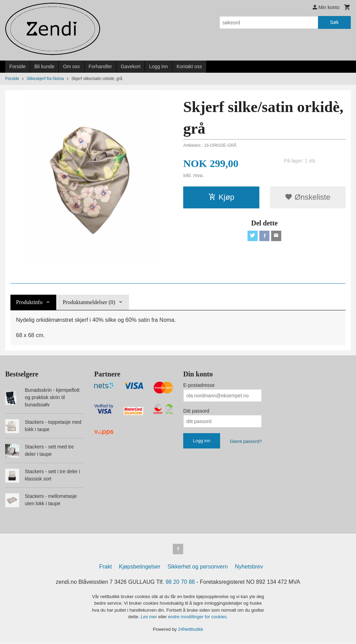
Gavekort (131, 66)
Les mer (150, 618)
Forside (18, 66)
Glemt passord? (246, 441)
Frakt (105, 567)
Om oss (71, 66)
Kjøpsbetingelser (140, 567)
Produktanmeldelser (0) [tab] (89, 302)
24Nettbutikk (191, 630)
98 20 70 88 (180, 583)
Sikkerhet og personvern (198, 567)
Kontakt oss (189, 66)
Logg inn (159, 66)
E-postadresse (199, 385)
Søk (334, 22)
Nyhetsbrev (249, 567)
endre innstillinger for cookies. (198, 618)
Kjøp (221, 197)
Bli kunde (44, 66)
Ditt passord (196, 411)
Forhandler (100, 66)
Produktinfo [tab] (29, 302)
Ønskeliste (308, 197)
